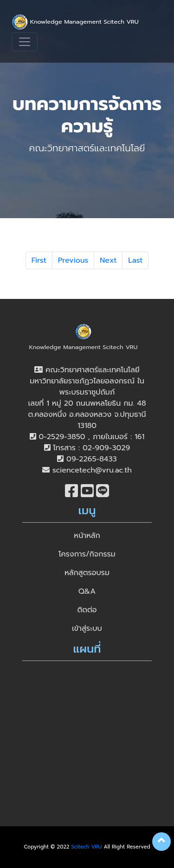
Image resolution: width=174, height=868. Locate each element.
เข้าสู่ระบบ (87, 628)
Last (135, 260)
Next (108, 260)
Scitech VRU (87, 847)
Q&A (87, 591)
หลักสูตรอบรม (87, 573)
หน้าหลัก (87, 536)
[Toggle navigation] (25, 42)
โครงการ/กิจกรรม (87, 554)
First (39, 260)
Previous (73, 260)
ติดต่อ (87, 610)
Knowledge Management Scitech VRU (75, 22)
